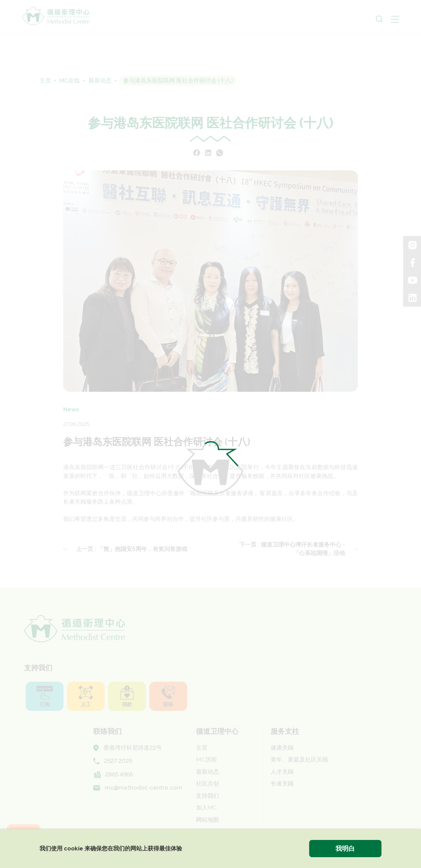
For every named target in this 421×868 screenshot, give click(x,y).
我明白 (345, 848)
